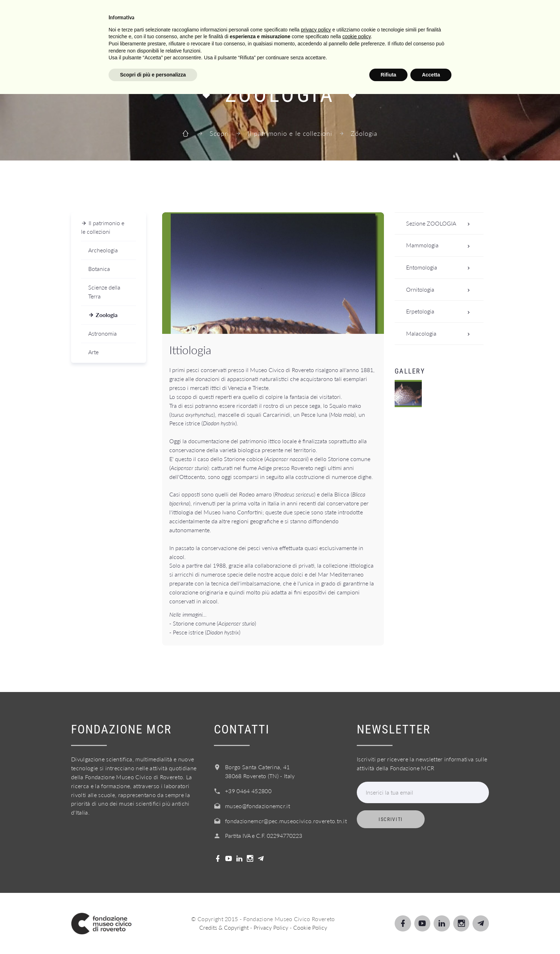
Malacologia (440, 334)
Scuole (288, 14)
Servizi (327, 14)
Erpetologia (440, 312)
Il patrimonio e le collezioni (290, 133)
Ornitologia (440, 290)
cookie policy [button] (357, 896)
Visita (213, 14)
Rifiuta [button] (389, 934)
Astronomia (102, 333)
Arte (93, 352)
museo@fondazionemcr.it (257, 806)
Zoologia (107, 315)
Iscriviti (391, 819)
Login (516, 14)
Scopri (250, 14)
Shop (481, 14)
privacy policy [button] (316, 889)
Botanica (99, 269)
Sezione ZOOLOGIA (440, 224)
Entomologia (440, 268)
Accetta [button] (431, 934)
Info (361, 14)
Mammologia (440, 245)
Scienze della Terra (104, 292)
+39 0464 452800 (248, 791)
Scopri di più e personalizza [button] (153, 934)
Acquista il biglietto (421, 14)
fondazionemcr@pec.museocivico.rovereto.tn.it (286, 821)
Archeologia (103, 250)
